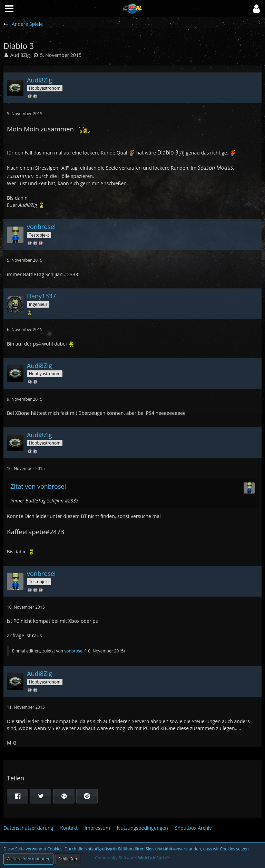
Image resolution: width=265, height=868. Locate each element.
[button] (256, 9)
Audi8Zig (20, 55)
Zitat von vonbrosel (38, 486)
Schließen (68, 859)
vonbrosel (74, 651)
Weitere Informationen (28, 859)
